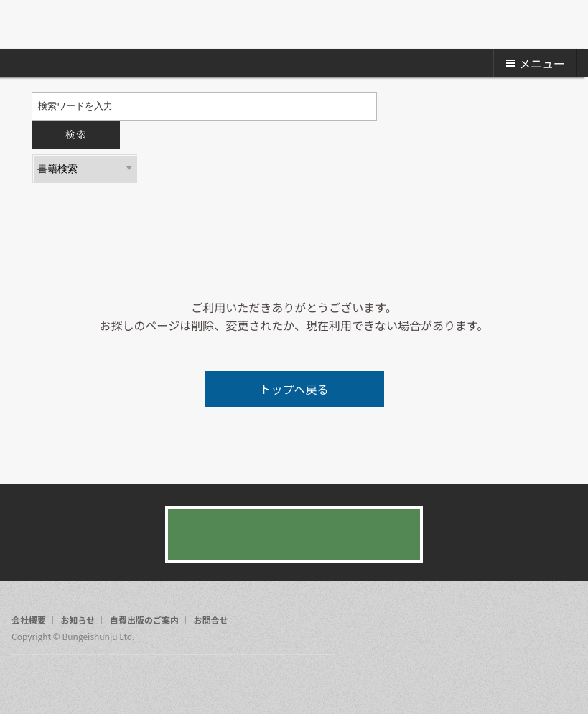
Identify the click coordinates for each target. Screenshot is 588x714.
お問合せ (211, 620)
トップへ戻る (294, 389)
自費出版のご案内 (144, 620)
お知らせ (78, 620)
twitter (50, 681)
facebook (23, 681)
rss (78, 681)
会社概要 (29, 620)
